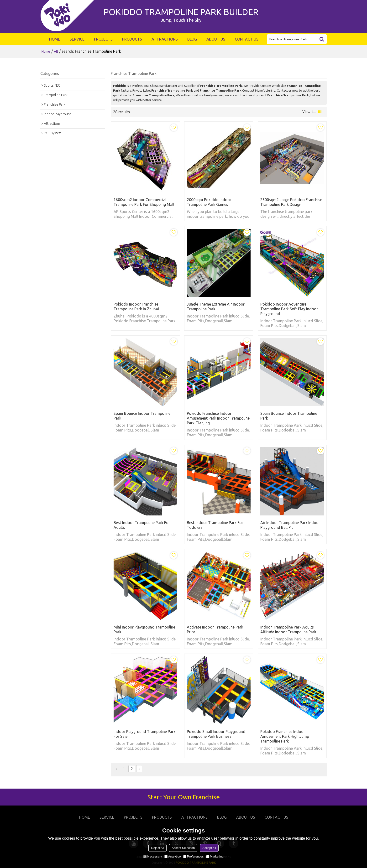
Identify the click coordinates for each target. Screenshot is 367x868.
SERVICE (77, 39)
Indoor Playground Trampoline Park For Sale (144, 734)
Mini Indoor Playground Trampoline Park (144, 629)
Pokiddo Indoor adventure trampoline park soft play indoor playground (289, 309)
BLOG (192, 39)
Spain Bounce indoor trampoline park (142, 416)
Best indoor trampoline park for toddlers (215, 525)
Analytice (173, 856)
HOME (55, 39)
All (56, 52)
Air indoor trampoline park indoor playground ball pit (290, 525)
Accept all (209, 848)
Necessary (153, 856)
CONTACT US (247, 39)
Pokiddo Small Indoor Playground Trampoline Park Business (216, 734)
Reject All (157, 848)
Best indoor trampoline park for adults (142, 525)
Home (46, 52)
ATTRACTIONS (165, 39)
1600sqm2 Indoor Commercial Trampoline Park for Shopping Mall (144, 202)
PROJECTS (103, 39)
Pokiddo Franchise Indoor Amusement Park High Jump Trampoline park (285, 736)
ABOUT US (216, 39)
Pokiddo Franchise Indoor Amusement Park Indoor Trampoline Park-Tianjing (218, 418)
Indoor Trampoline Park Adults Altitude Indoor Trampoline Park (288, 629)
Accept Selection (183, 848)
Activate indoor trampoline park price (215, 629)
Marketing (215, 856)
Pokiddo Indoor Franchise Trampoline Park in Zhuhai (136, 307)
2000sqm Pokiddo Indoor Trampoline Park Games (209, 202)
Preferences (194, 856)
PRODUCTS (132, 39)
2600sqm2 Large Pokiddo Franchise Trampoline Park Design (291, 202)
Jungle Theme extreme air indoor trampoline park (216, 307)
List (314, 112)
